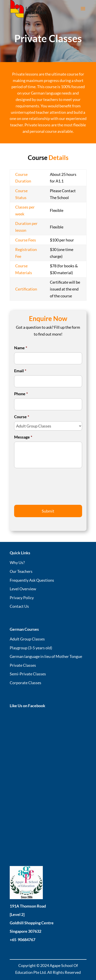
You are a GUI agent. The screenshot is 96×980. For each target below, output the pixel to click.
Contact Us (19, 606)
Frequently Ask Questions (32, 580)
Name (21, 348)
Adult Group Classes (27, 639)
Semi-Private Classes (28, 674)
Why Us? (17, 562)
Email (20, 371)
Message (23, 437)
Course (22, 417)
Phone (21, 394)
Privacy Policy (22, 598)
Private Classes (23, 665)
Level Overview (23, 589)
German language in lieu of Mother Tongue (46, 656)
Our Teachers (21, 571)
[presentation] (48, 489)
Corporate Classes (25, 683)
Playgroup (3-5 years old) (31, 648)
